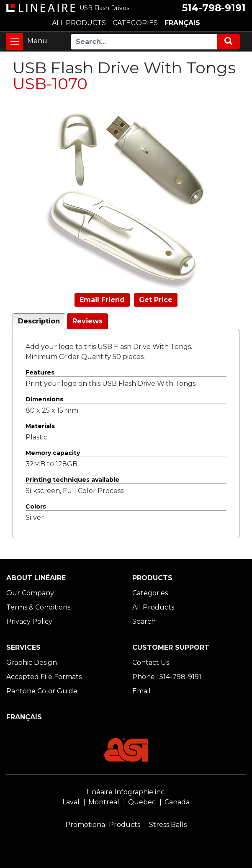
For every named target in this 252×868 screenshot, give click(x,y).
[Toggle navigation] (15, 41)
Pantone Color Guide (42, 691)
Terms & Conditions (38, 607)
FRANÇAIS (182, 23)
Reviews (87, 321)
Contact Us (151, 663)
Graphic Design (32, 663)
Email (141, 691)
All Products (153, 607)
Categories (150, 593)
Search (144, 621)
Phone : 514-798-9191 (167, 677)
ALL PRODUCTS (79, 23)
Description (39, 321)
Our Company (30, 593)
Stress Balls (168, 825)
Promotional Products (103, 825)
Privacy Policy (29, 621)
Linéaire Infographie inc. (126, 792)
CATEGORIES (135, 23)
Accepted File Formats (44, 677)
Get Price (156, 300)
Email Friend (102, 300)
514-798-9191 (214, 8)
